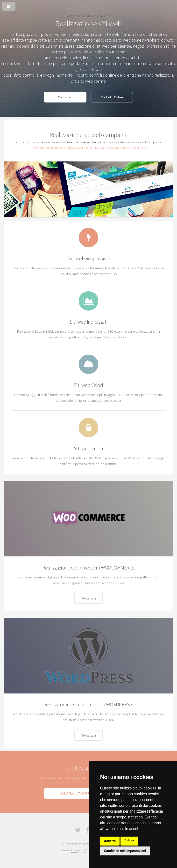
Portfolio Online (112, 97)
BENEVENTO (100, 148)
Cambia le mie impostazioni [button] (125, 851)
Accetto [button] (110, 841)
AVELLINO (84, 148)
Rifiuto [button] (129, 841)
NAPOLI (127, 148)
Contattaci (65, 97)
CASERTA (115, 148)
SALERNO (139, 148)
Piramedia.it (79, 850)
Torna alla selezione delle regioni (54, 148)
